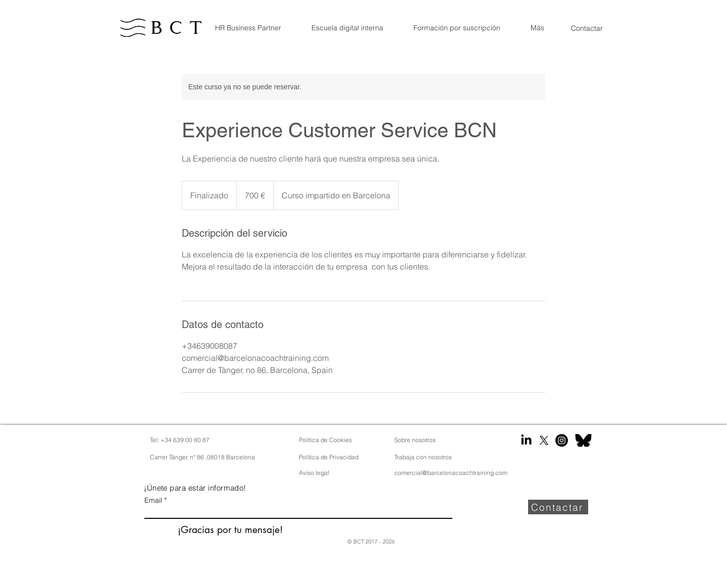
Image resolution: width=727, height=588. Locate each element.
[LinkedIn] (526, 440)
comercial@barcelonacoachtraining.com (451, 473)
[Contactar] (587, 28)
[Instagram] (562, 440)
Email (153, 500)
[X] (544, 440)
